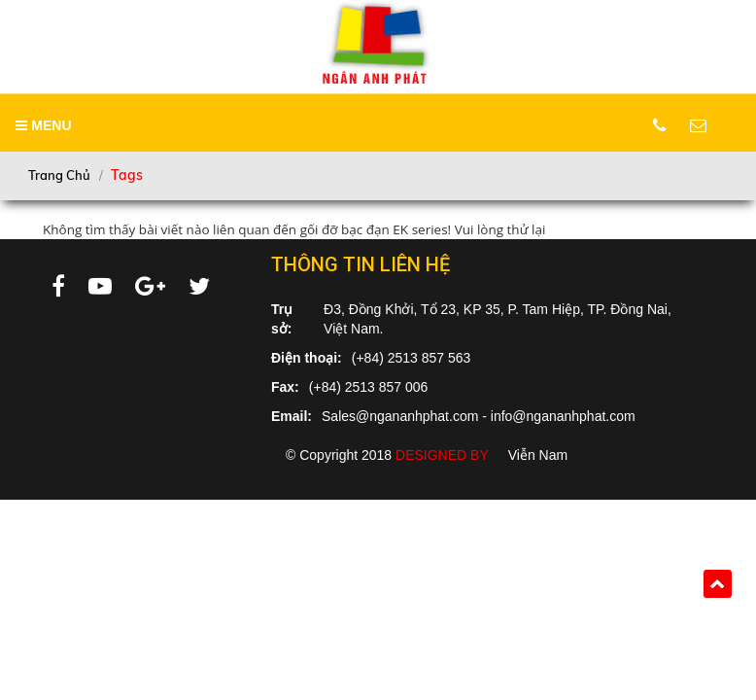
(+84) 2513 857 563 (412, 358)
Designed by (442, 455)
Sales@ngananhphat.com (400, 416)
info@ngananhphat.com (563, 416)
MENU (43, 125)
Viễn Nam (538, 455)
